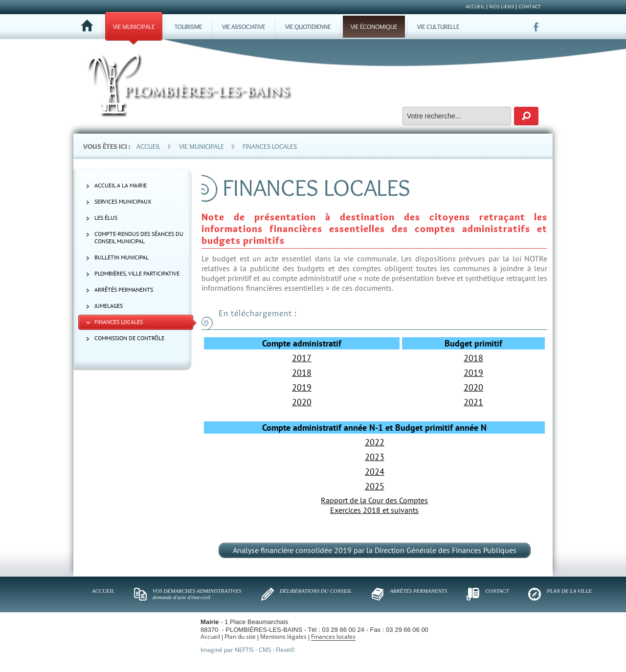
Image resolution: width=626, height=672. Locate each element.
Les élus (106, 218)
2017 (302, 358)
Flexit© (285, 650)
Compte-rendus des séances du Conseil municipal (139, 237)
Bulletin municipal (122, 257)
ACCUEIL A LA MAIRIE (121, 185)
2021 (473, 402)
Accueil (148, 146)
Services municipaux (123, 201)
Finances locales (270, 146)
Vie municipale (201, 146)
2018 (473, 358)
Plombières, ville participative (137, 273)
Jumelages (109, 306)
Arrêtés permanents (124, 290)
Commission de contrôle (129, 338)
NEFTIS (244, 650)
